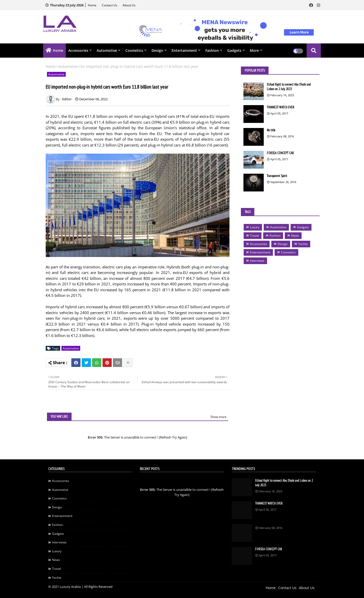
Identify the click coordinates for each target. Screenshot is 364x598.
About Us (129, 5)
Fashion (212, 50)
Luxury (255, 227)
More (254, 50)
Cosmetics (134, 50)
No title (271, 130)
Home (93, 5)
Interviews (257, 261)
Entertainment (184, 50)
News (295, 236)
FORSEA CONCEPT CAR (280, 153)
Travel (254, 236)
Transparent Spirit (277, 176)
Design (157, 50)
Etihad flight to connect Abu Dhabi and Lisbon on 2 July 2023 (289, 87)
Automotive (107, 50)
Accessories (78, 50)
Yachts (303, 244)
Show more (218, 417)
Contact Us (110, 5)
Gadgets (234, 50)
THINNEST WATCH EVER (280, 107)
